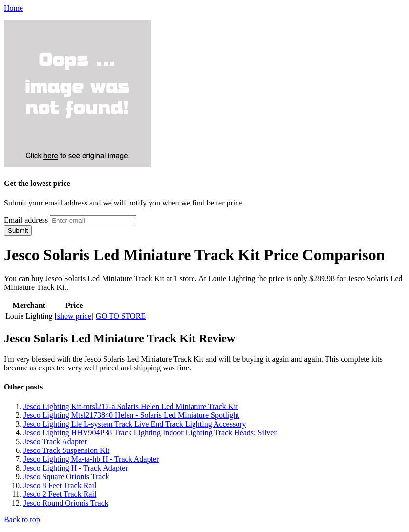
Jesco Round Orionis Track (66, 503)
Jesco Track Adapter (55, 441)
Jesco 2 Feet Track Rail (60, 494)
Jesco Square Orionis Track (66, 477)
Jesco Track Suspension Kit (66, 450)
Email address (26, 220)
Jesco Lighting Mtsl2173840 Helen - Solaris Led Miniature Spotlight (131, 415)
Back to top (22, 520)
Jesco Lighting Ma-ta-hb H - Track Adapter (91, 459)
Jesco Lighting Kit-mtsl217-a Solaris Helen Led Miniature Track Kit (131, 406)
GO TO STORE (121, 316)
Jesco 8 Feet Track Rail (60, 485)
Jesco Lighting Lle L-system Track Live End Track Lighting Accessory (135, 424)
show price (74, 316)
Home (13, 8)
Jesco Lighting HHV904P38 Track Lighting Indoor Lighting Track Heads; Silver (150, 433)
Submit (18, 231)
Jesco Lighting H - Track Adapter (76, 468)
